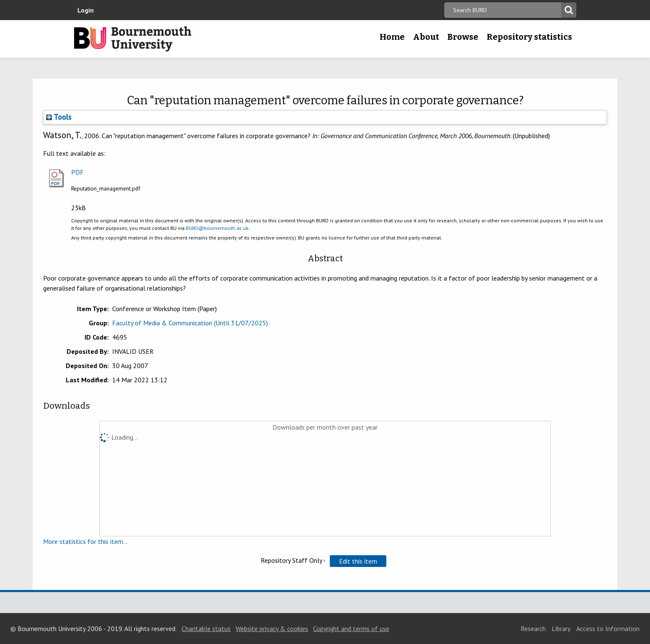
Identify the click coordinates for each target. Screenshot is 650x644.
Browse (463, 37)
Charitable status (206, 629)
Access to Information (608, 629)
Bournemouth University (133, 39)
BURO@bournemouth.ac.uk (217, 228)
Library (561, 629)
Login (86, 10)
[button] (358, 561)
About (426, 37)
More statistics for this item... (85, 541)
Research (533, 629)
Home (392, 37)
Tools (59, 117)
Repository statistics (529, 37)
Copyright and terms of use (351, 629)
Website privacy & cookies (272, 629)
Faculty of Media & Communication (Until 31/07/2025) (190, 323)
